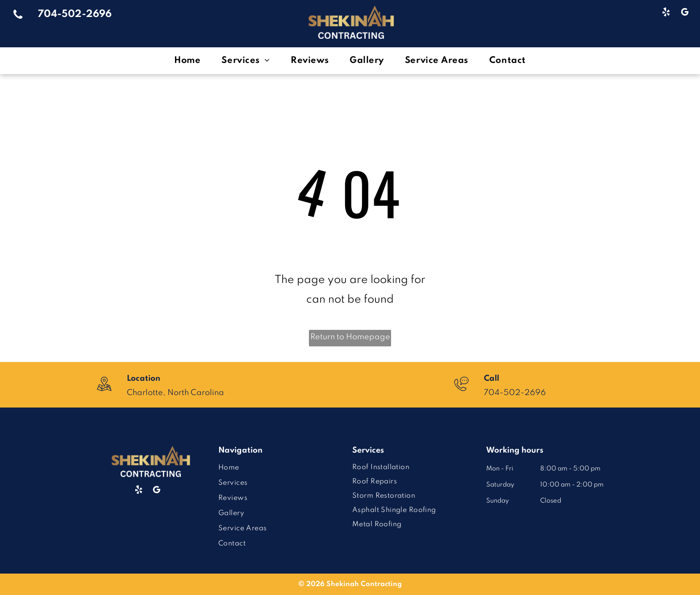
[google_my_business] (685, 13)
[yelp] (666, 13)
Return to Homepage (350, 337)
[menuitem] (189, 60)
